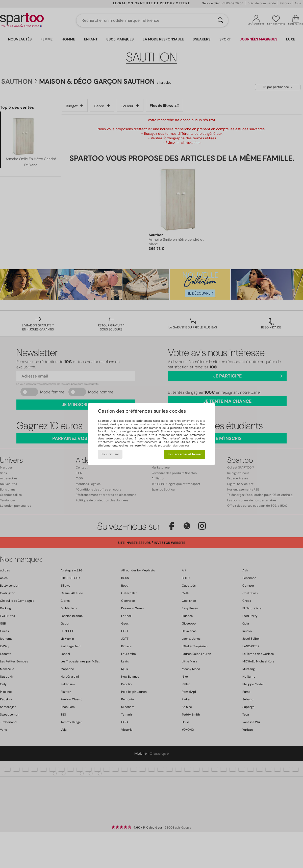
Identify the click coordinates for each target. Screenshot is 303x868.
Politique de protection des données (166, 446)
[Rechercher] (220, 20)
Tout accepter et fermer (184, 454)
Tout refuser (110, 454)
